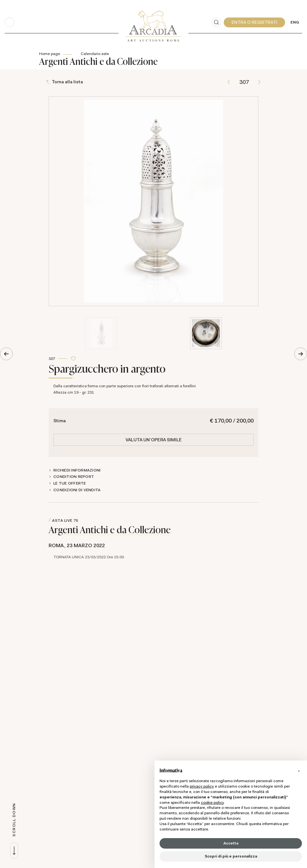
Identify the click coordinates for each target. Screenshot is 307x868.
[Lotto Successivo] (259, 82)
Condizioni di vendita (77, 490)
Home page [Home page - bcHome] (50, 54)
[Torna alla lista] (65, 82)
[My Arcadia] (254, 22)
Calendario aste (95, 54)
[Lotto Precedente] (229, 82)
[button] (299, 771)
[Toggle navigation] (10, 22)
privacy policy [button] (202, 786)
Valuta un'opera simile (154, 440)
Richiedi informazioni (77, 470)
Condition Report (74, 477)
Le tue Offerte (70, 483)
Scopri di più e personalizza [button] (231, 856)
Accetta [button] (231, 843)
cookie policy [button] (212, 803)
